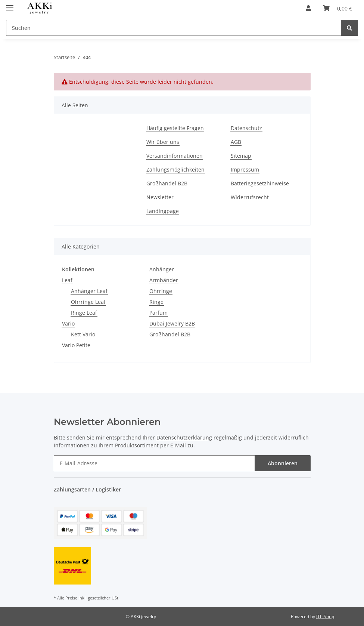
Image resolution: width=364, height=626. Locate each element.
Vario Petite (76, 345)
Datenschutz (246, 128)
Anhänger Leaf (89, 291)
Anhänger (162, 269)
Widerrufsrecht (250, 197)
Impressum (245, 169)
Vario (68, 323)
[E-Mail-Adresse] (154, 463)
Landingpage (163, 211)
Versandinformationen (175, 156)
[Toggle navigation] (10, 5)
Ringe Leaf (84, 313)
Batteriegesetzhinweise (260, 183)
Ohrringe (161, 291)
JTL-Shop (325, 616)
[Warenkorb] (337, 8)
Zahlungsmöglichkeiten (175, 169)
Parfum (158, 313)
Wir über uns (163, 142)
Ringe (156, 302)
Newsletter (160, 197)
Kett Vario (83, 334)
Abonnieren (283, 463)
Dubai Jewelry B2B (172, 323)
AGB (236, 142)
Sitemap (241, 156)
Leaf (67, 280)
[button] (308, 8)
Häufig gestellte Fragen (175, 128)
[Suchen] (174, 28)
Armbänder (164, 280)
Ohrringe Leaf (88, 302)
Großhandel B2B (167, 183)
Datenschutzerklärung (184, 437)
